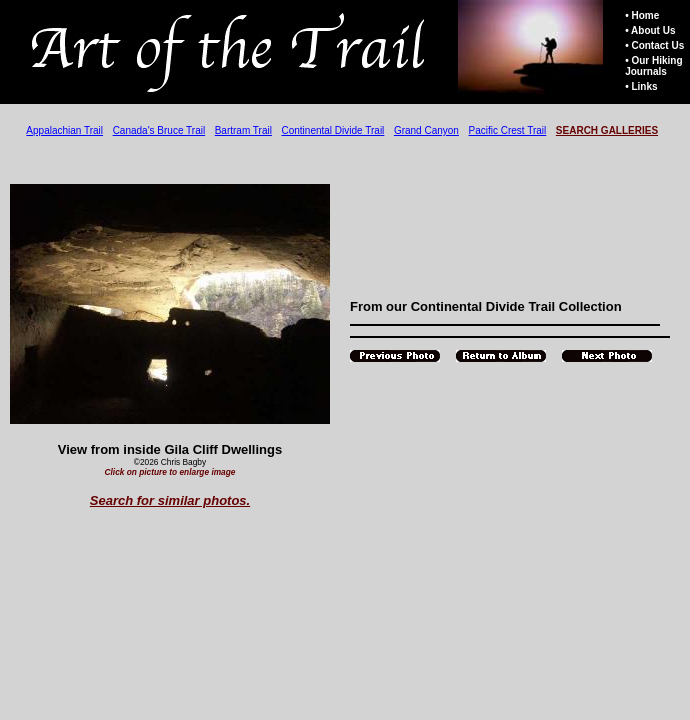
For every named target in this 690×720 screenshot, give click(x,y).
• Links (641, 86)
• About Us (650, 30)
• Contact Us (654, 45)
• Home (642, 15)
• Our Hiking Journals (653, 66)
